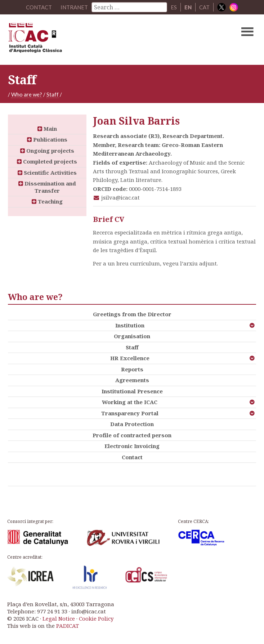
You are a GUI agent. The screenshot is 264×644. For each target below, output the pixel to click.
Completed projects (47, 161)
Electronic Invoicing (132, 446)
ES (174, 7)
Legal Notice (59, 618)
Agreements (132, 380)
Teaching (47, 201)
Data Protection (132, 424)
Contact (132, 457)
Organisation (132, 336)
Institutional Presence (132, 391)
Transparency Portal (130, 413)
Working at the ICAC (130, 402)
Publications (47, 139)
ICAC (106, 40)
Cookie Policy (96, 618)
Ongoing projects (47, 151)
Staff (53, 94)
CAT (204, 7)
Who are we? (27, 94)
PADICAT (68, 626)
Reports (132, 369)
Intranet (74, 7)
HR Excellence (130, 358)
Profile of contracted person (132, 435)
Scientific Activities (47, 173)
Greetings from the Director (132, 314)
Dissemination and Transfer (47, 187)
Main (47, 129)
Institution (130, 325)
